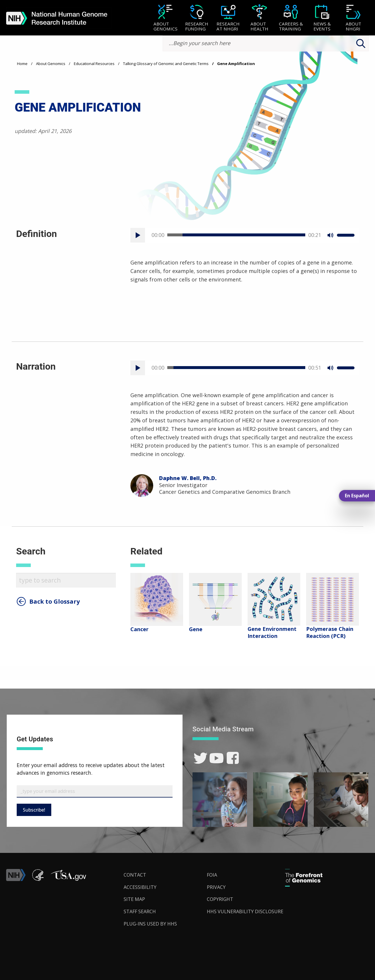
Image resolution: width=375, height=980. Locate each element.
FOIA (212, 875)
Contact (135, 875)
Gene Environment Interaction (272, 632)
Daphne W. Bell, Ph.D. (188, 478)
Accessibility (140, 887)
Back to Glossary (54, 602)
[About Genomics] (165, 18)
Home (22, 64)
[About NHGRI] (353, 18)
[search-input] (266, 43)
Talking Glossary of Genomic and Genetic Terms (166, 64)
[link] (201, 758)
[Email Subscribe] (95, 791)
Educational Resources (94, 64)
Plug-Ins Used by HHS (150, 924)
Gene (196, 629)
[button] (68, 879)
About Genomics (51, 64)
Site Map (134, 899)
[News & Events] (322, 18)
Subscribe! (34, 810)
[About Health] (259, 18)
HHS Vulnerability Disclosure (245, 911)
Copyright (220, 899)
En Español (357, 496)
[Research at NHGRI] (228, 18)
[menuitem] (165, 18)
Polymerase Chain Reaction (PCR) (330, 632)
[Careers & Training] (291, 18)
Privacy (216, 887)
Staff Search (140, 911)
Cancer (139, 629)
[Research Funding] (197, 18)
